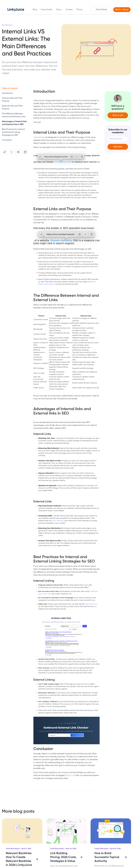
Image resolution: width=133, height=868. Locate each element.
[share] (5, 152)
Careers (69, 10)
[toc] (15, 93)
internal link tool (91, 604)
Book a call (70, 775)
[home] (16, 10)
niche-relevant (58, 521)
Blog (35, 10)
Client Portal (101, 10)
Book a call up (122, 10)
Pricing (79, 10)
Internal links (39, 137)
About (59, 10)
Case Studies (47, 10)
